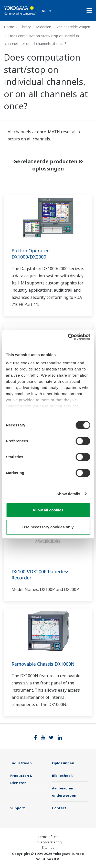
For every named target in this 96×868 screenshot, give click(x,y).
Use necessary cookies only (48, 527)
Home (9, 27)
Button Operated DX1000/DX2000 (31, 254)
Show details (68, 494)
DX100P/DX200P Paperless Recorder (40, 575)
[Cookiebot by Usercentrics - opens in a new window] (68, 337)
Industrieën (21, 763)
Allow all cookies (48, 510)
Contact (59, 808)
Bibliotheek (62, 776)
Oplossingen (63, 763)
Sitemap (48, 847)
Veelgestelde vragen (73, 27)
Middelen (44, 27)
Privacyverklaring (48, 842)
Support (18, 808)
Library (25, 27)
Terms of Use (48, 837)
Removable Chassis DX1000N (43, 664)
